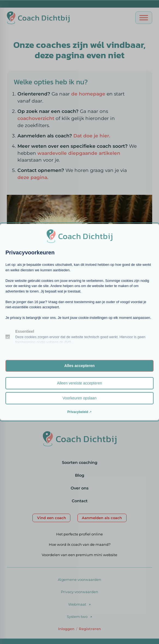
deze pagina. (33, 177)
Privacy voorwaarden (79, 592)
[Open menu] (144, 18)
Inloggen (66, 629)
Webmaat (77, 604)
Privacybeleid (78, 412)
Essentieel (25, 331)
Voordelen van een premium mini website (79, 555)
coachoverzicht (37, 118)
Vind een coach (52, 518)
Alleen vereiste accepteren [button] (79, 383)
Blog (80, 475)
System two (77, 617)
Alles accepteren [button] (79, 366)
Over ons (79, 488)
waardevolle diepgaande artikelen (79, 153)
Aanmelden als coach (102, 518)
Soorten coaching (80, 463)
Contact (80, 501)
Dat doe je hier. (92, 136)
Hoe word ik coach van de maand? (80, 544)
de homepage (88, 94)
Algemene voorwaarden (79, 580)
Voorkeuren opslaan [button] (79, 398)
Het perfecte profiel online (79, 534)
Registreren (90, 629)
